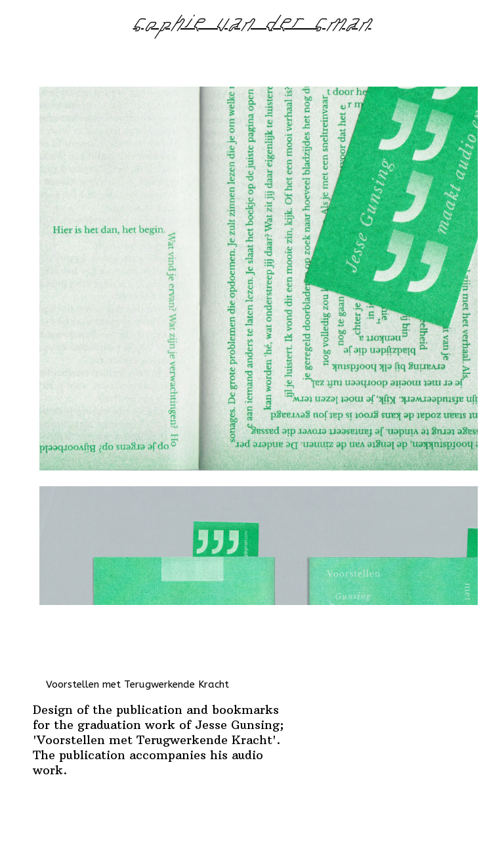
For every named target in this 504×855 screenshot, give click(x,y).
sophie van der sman (252, 27)
